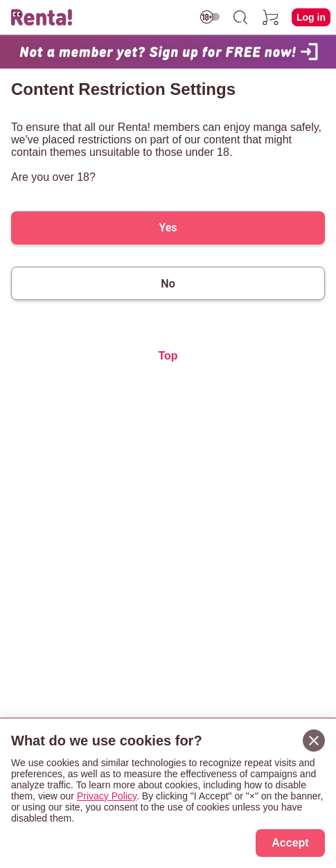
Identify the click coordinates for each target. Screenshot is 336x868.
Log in (311, 17)
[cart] (271, 17)
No (168, 284)
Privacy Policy (107, 796)
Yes (168, 228)
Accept (290, 843)
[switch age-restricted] (210, 17)
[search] (240, 17)
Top (168, 356)
